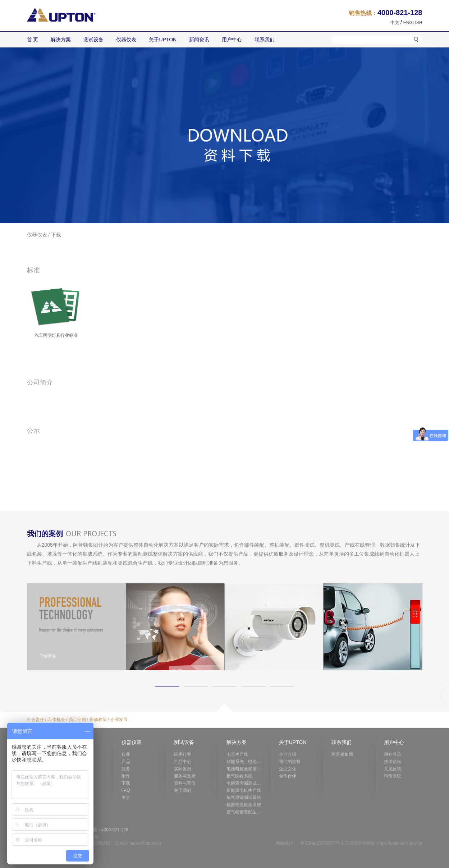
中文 (395, 23)
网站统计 (284, 843)
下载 (56, 235)
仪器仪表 (37, 235)
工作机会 (56, 720)
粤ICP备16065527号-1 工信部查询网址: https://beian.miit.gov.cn (361, 843)
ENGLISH (413, 23)
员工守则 (77, 720)
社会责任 (36, 720)
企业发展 (119, 720)
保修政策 (98, 720)
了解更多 (48, 656)
